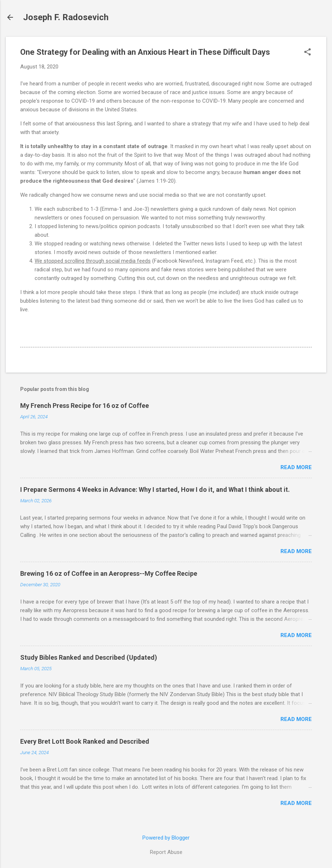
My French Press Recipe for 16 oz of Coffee (85, 406)
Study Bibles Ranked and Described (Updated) (89, 657)
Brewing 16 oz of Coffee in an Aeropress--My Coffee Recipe (109, 573)
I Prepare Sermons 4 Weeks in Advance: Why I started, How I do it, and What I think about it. (155, 489)
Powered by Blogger (166, 838)
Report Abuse (166, 852)
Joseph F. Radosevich (66, 17)
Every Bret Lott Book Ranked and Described (85, 741)
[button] (307, 53)
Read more (296, 467)
